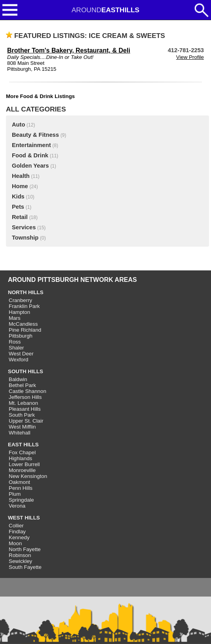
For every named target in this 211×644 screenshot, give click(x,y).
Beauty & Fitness (35, 135)
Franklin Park (24, 306)
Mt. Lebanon (23, 403)
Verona (17, 506)
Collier (16, 526)
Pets (18, 207)
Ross (15, 342)
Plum (15, 494)
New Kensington (28, 476)
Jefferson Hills (25, 397)
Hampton (19, 312)
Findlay (17, 532)
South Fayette (25, 567)
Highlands (20, 458)
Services (24, 227)
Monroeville (22, 470)
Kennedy (19, 537)
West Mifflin (22, 427)
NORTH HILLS (26, 292)
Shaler (16, 348)
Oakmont (19, 482)
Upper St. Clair (26, 421)
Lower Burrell (24, 464)
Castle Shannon (28, 391)
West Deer (21, 354)
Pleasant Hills (25, 409)
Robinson (20, 555)
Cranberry (20, 300)
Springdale (21, 500)
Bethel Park (22, 385)
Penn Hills (21, 488)
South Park (22, 415)
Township (25, 238)
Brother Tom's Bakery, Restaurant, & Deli (69, 50)
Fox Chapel (22, 452)
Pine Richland (25, 330)
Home (20, 186)
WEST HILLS (24, 518)
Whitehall (20, 433)
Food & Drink (30, 155)
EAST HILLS (23, 445)
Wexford (18, 360)
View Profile (190, 57)
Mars (15, 318)
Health (21, 176)
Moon (15, 543)
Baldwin (18, 379)
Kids (18, 196)
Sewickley (20, 561)
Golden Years (30, 166)
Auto (18, 125)
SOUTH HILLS (26, 371)
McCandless (23, 324)
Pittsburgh (21, 336)
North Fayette (25, 549)
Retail (20, 217)
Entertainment (31, 145)
